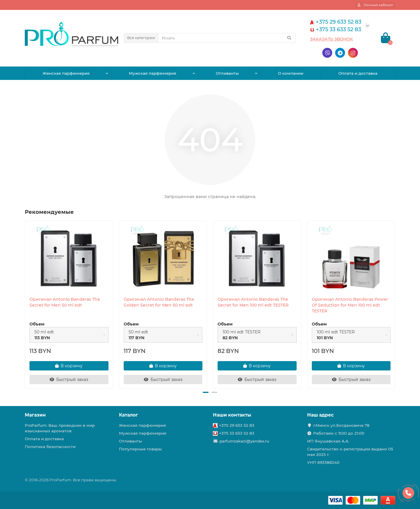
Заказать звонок (331, 39)
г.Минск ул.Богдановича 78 (341, 425)
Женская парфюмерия (66, 73)
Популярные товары (140, 449)
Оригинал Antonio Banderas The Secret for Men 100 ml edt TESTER (253, 302)
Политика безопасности (50, 447)
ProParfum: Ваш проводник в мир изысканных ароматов (60, 428)
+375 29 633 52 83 (237, 425)
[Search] (227, 38)
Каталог (128, 415)
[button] (206, 392)
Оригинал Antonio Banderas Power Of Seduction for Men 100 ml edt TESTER (350, 305)
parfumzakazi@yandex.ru (244, 441)
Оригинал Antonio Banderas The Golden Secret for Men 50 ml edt (159, 302)
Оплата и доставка (358, 73)
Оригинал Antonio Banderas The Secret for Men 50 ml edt (65, 302)
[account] (375, 5)
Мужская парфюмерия (153, 73)
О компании (291, 73)
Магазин (35, 415)
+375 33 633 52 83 (237, 433)
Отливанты (227, 73)
